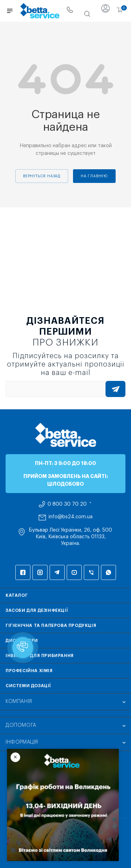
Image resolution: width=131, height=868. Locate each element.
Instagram (40, 572)
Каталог (17, 595)
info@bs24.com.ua (71, 517)
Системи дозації (28, 686)
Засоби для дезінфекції (37, 610)
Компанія (19, 702)
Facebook (23, 572)
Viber (91, 572)
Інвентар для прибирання (40, 656)
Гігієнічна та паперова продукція (51, 626)
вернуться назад (42, 176)
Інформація (22, 742)
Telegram (57, 572)
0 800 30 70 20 (67, 504)
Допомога (21, 725)
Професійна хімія (29, 671)
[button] (23, 648)
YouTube (74, 572)
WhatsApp (108, 572)
